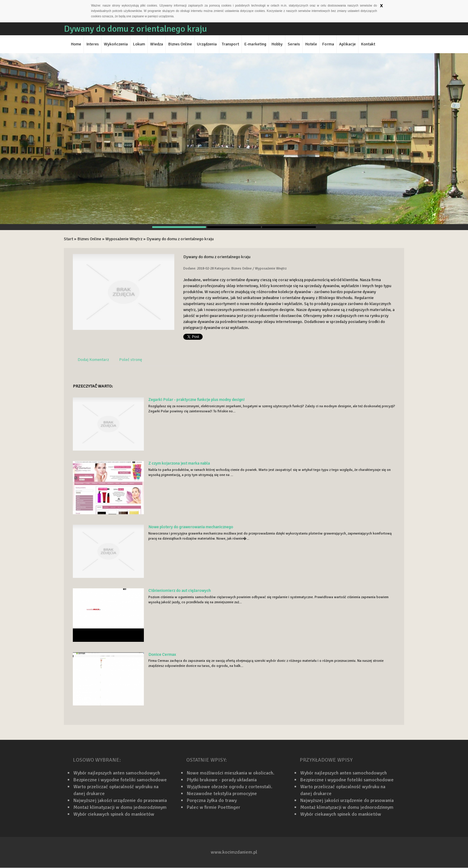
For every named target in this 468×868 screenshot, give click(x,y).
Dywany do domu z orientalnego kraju (180, 239)
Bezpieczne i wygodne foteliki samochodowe (120, 780)
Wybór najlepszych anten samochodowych (117, 773)
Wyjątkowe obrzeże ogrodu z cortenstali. (230, 787)
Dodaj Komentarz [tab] (93, 360)
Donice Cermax (162, 655)
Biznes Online (89, 239)
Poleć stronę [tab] (131, 360)
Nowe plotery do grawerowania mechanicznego (191, 527)
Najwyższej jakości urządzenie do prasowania (120, 800)
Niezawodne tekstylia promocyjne (222, 794)
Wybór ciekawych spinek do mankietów (114, 814)
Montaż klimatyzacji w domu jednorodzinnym (120, 807)
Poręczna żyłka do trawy (212, 800)
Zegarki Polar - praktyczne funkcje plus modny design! (196, 400)
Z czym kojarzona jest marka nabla (179, 463)
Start (68, 239)
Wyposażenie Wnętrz (124, 239)
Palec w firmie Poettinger (214, 807)
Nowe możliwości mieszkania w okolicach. (231, 773)
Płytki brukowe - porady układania (222, 780)
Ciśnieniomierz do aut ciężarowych (180, 591)
